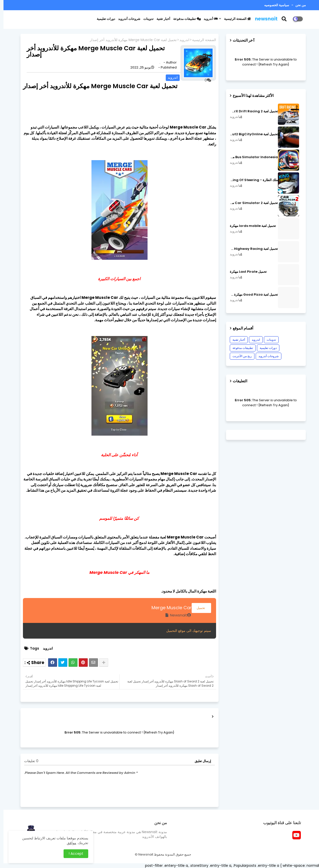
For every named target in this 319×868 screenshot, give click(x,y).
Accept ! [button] (72, 854)
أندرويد (207, 19)
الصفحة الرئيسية (234, 19)
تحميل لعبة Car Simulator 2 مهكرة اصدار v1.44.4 (250, 203)
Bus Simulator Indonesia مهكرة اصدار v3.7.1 (250, 157)
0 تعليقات (28, 761)
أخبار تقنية (160, 19)
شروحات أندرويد (126, 19)
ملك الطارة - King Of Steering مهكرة (250, 180)
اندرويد (181, 40)
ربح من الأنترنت (239, 356)
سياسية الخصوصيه (273, 5)
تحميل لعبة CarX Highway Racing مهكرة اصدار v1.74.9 (250, 249)
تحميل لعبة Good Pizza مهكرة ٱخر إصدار (250, 295)
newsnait (263, 19)
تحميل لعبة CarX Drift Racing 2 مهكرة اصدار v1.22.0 (250, 111)
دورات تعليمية (102, 19)
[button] (284, 19)
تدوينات (145, 19)
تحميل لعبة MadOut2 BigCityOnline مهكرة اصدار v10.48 (250, 134)
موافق (68, 843)
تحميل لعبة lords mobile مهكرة (249, 226)
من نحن (297, 5)
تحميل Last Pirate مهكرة (245, 272)
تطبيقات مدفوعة (183, 19)
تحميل (198, 608)
